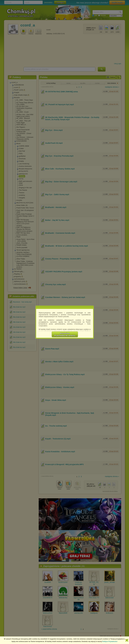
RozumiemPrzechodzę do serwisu (65, 334)
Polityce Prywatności (110, 641)
